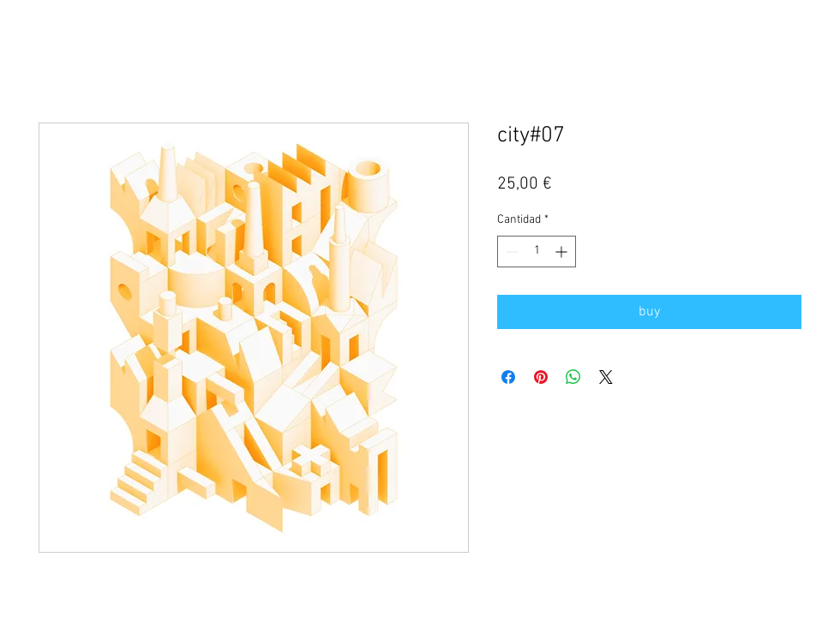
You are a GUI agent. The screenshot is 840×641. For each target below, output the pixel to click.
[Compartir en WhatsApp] (573, 377)
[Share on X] (606, 377)
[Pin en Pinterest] (541, 377)
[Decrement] (510, 252)
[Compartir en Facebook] (508, 377)
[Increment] (563, 252)
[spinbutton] (537, 252)
